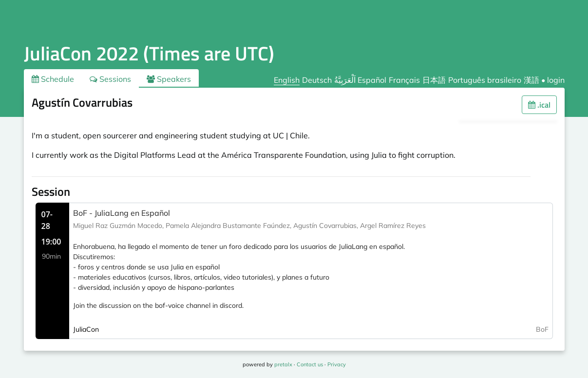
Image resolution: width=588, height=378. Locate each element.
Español (372, 80)
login (556, 80)
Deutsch (317, 80)
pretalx (283, 364)
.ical (539, 105)
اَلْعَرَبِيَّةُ (345, 80)
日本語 (434, 80)
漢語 (531, 80)
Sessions (110, 79)
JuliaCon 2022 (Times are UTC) (149, 53)
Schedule (53, 79)
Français (404, 80)
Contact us (310, 364)
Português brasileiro (485, 80)
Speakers (169, 79)
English (287, 80)
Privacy (337, 364)
